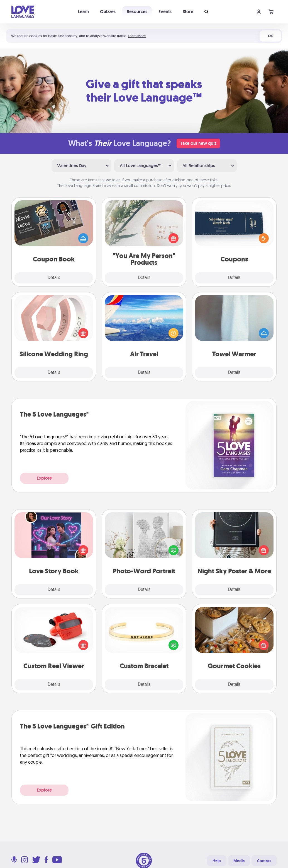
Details (54, 278)
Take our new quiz (198, 143)
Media (239, 861)
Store (188, 12)
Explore (44, 478)
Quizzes (108, 12)
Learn (83, 12)
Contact (264, 861)
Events (165, 12)
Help (217, 861)
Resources (137, 12)
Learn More (137, 36)
